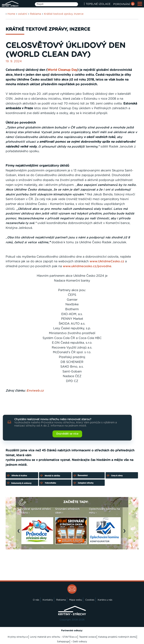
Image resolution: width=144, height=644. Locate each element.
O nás (36, 600)
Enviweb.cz (35, 391)
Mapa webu (76, 600)
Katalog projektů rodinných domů (117, 637)
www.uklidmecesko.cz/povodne (87, 266)
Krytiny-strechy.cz (18, 637)
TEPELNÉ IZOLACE (98, 4)
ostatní (23, 14)
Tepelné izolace (88, 637)
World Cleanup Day (62, 70)
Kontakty (48, 600)
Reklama (36, 14)
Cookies (90, 600)
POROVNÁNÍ (124, 4)
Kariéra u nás (105, 600)
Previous (19, 533)
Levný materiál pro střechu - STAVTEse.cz (54, 637)
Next (125, 533)
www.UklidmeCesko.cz (107, 261)
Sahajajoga (63, 642)
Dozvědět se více (67, 434)
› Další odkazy (79, 642)
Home (11, 14)
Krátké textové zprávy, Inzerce (64, 14)
